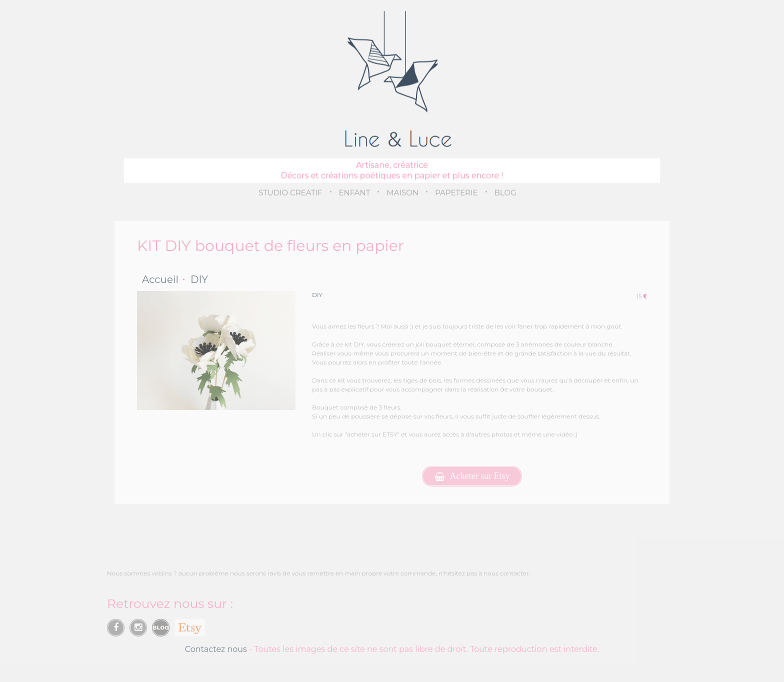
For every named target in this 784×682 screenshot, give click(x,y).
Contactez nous (216, 651)
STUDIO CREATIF (290, 192)
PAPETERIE (456, 192)
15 (642, 296)
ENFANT (355, 192)
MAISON (402, 192)
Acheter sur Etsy (472, 476)
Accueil (160, 279)
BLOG (505, 192)
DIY (199, 279)
